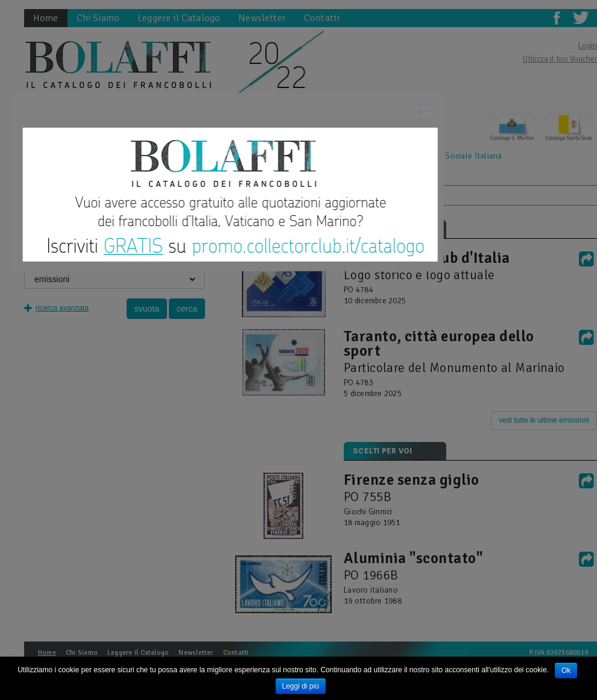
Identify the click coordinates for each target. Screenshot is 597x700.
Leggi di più (301, 686)
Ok (566, 670)
